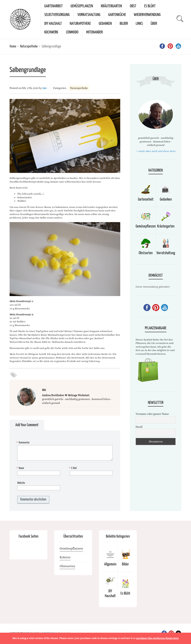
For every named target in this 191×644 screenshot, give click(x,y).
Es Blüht (150, 6)
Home (13, 46)
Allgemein (110, 564)
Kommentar (23, 443)
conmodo (72, 32)
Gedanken (105, 24)
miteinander (95, 32)
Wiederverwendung (147, 15)
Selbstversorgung (57, 15)
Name (21, 468)
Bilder (124, 24)
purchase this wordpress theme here (157, 638)
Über (154, 24)
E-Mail (73, 468)
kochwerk (51, 32)
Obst (133, 6)
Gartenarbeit (54, 6)
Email (139, 427)
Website (21, 483)
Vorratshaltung (89, 15)
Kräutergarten (111, 6)
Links (139, 24)
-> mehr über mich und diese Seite (156, 151)
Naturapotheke (80, 24)
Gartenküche (117, 15)
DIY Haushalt (53, 24)
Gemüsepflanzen (82, 6)
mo (45, 88)
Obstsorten (146, 253)
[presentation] (46, 501)
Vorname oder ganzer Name (152, 414)
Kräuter (65, 557)
